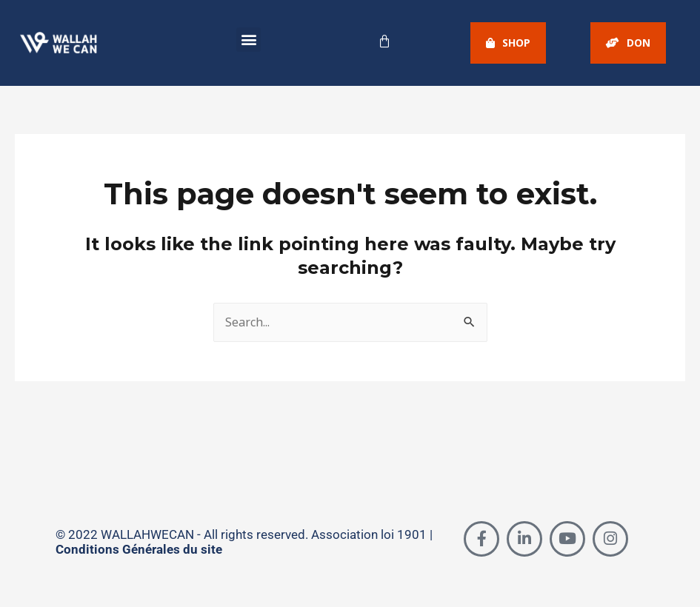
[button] (249, 40)
